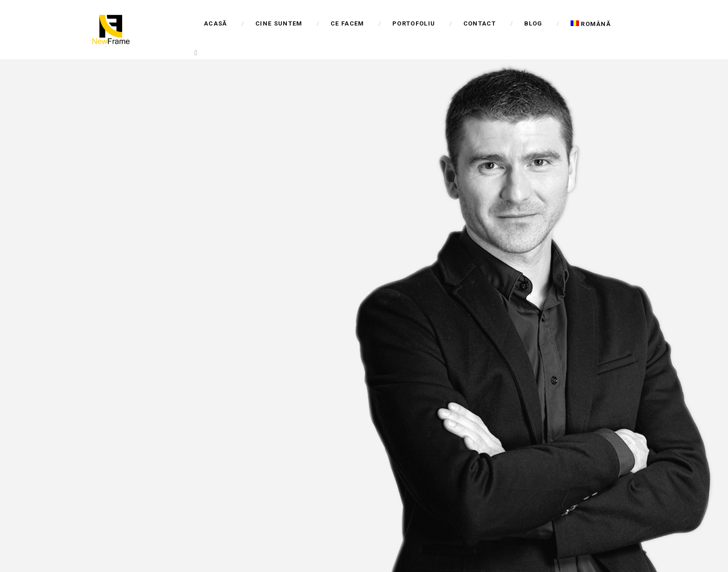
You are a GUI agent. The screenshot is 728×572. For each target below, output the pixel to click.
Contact (480, 23)
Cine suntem (279, 23)
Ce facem (347, 23)
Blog (533, 23)
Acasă (216, 23)
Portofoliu (414, 23)
